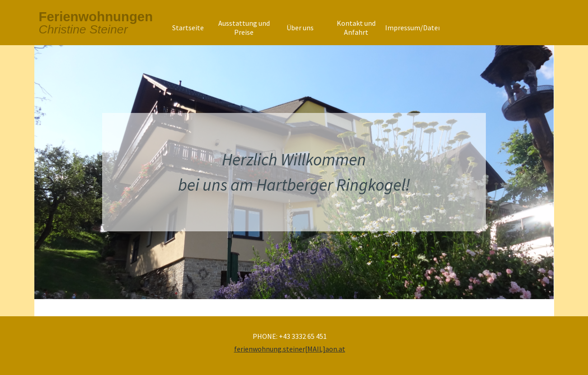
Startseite (188, 28)
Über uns (300, 28)
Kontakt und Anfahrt (356, 28)
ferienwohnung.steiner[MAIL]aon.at (290, 349)
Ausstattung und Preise (244, 28)
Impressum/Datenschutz (424, 28)
